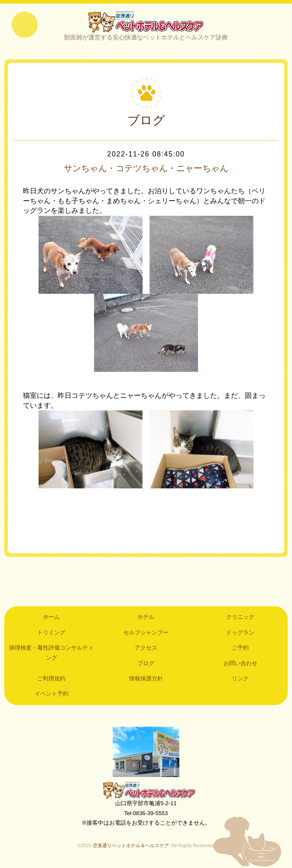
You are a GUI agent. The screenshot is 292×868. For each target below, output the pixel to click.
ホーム (51, 617)
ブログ (146, 663)
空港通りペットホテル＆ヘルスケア (146, 790)
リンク (240, 678)
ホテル (146, 617)
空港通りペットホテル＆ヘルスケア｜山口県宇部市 (146, 22)
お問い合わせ (240, 663)
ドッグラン (240, 632)
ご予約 (240, 648)
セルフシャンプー (146, 632)
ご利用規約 (51, 678)
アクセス (146, 648)
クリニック (240, 617)
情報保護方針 (146, 678)
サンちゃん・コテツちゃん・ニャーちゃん (146, 168)
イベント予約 (52, 694)
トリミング (51, 632)
